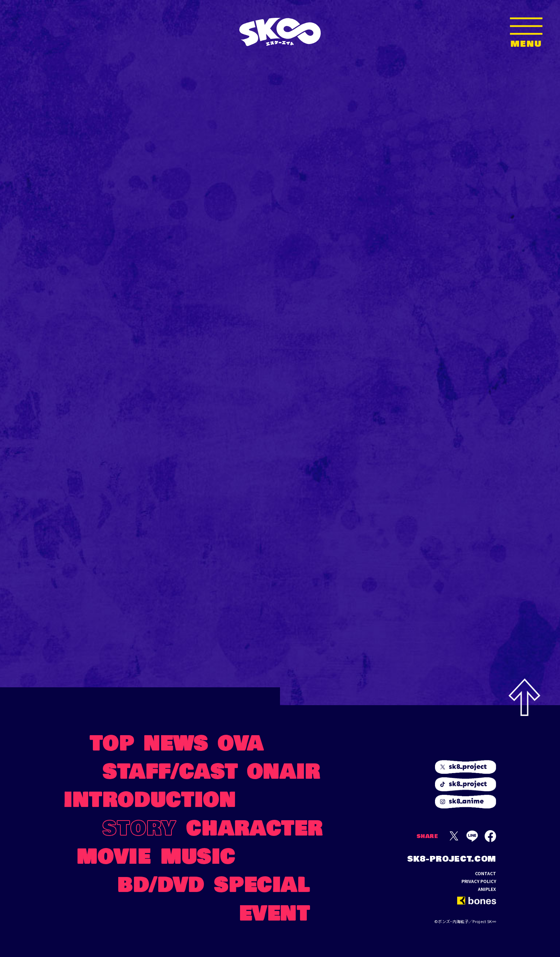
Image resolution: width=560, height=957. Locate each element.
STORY (139, 827)
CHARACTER (255, 827)
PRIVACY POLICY (479, 881)
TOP (112, 742)
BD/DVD (161, 883)
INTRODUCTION (150, 798)
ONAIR (284, 770)
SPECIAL (262, 883)
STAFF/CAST (171, 770)
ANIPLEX (487, 889)
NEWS (176, 742)
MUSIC (198, 855)
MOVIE (114, 855)
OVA (241, 742)
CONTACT (486, 873)
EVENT (275, 912)
